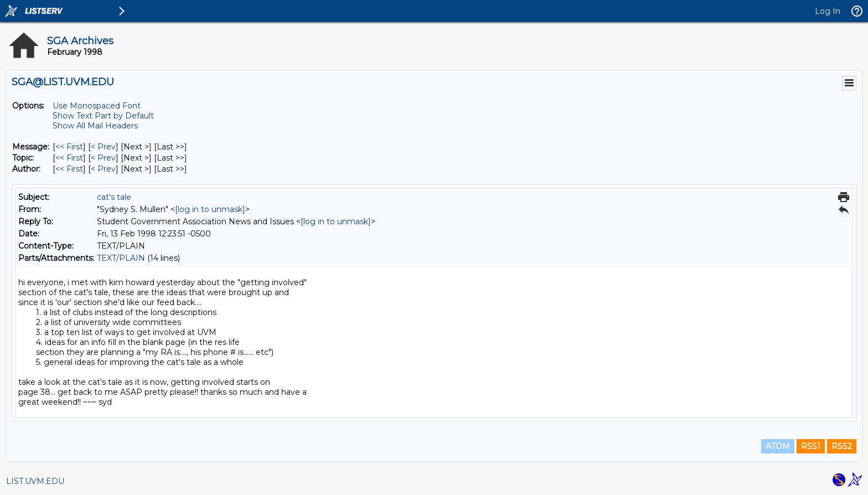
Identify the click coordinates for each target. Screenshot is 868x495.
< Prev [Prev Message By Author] (103, 169)
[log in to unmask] (210, 209)
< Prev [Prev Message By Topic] (103, 158)
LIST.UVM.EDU (35, 481)
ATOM (778, 446)
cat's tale (114, 197)
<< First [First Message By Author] (69, 169)
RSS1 (811, 446)
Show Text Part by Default (103, 116)
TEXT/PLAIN (121, 258)
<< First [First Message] (69, 147)
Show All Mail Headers (95, 126)
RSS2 (842, 446)
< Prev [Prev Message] (103, 147)
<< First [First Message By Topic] (69, 158)
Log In (828, 11)
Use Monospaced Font (97, 106)
